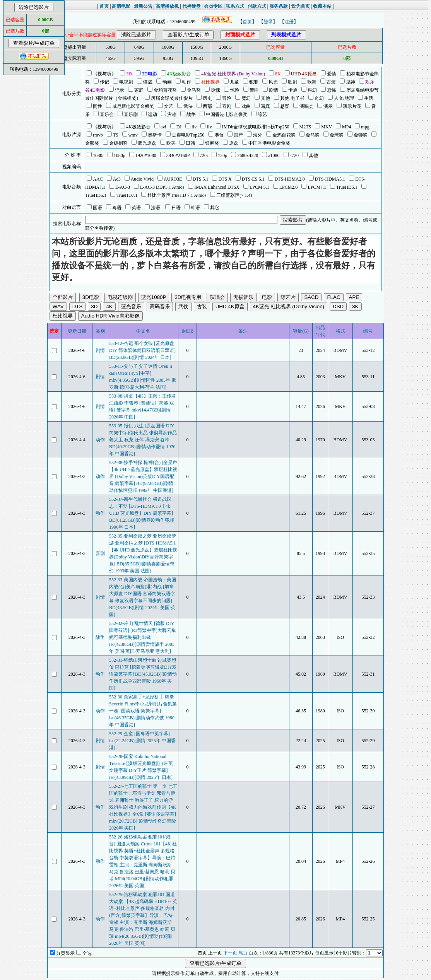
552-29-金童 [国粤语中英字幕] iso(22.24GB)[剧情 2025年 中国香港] (142, 741)
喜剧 (100, 553)
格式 (340, 331)
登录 (268, 22)
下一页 (230, 953)
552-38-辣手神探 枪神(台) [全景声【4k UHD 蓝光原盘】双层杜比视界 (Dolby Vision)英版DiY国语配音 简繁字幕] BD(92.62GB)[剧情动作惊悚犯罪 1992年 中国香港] (143, 476)
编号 (368, 331)
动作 (100, 440)
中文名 (143, 331)
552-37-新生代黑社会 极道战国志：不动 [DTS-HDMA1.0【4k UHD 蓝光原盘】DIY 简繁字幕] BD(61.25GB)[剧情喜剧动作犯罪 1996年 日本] (142, 513)
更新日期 (77, 331)
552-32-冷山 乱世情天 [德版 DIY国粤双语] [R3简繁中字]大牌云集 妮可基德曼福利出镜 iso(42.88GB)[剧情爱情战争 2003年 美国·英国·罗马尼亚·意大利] (143, 637)
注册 (289, 22)
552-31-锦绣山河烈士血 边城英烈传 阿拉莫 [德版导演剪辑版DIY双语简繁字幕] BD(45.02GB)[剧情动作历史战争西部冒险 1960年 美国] (143, 674)
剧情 (100, 350)
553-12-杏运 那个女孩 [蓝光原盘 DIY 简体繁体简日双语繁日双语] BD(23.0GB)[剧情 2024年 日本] (142, 350)
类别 (100, 331)
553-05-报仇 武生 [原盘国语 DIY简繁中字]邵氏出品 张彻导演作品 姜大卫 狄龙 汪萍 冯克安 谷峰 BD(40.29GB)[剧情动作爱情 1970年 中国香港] (143, 440)
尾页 (243, 953)
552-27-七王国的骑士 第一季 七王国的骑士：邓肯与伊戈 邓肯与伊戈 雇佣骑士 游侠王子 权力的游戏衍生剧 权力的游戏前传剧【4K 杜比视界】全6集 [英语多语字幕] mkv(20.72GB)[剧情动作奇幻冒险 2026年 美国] (143, 807)
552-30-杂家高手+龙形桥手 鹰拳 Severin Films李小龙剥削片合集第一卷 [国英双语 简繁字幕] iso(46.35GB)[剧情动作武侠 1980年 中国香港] (143, 711)
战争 (100, 637)
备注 (243, 331)
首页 (247, 22)
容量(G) (301, 331)
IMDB (187, 331)
